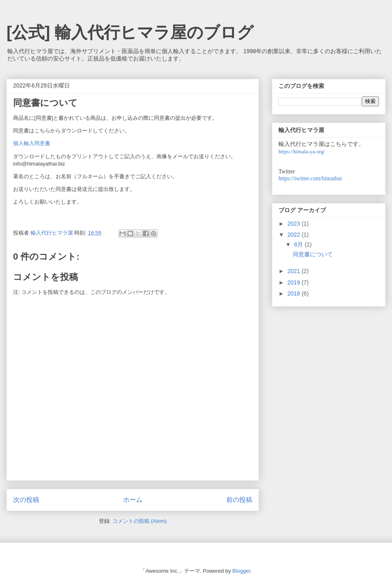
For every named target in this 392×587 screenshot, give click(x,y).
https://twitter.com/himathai (310, 178)
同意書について (313, 254)
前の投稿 (239, 500)
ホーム (133, 500)
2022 (295, 235)
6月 (299, 244)
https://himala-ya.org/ (302, 151)
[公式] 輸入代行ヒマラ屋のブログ (130, 32)
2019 (295, 282)
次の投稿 (26, 500)
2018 (295, 293)
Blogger (241, 571)
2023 (295, 224)
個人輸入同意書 (32, 143)
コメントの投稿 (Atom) (140, 521)
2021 (295, 271)
